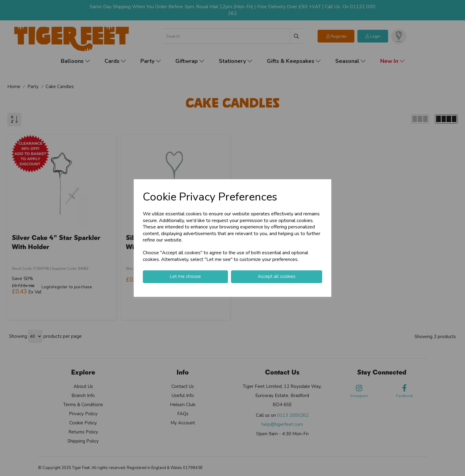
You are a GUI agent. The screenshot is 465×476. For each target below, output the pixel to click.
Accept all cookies (277, 276)
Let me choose (185, 276)
